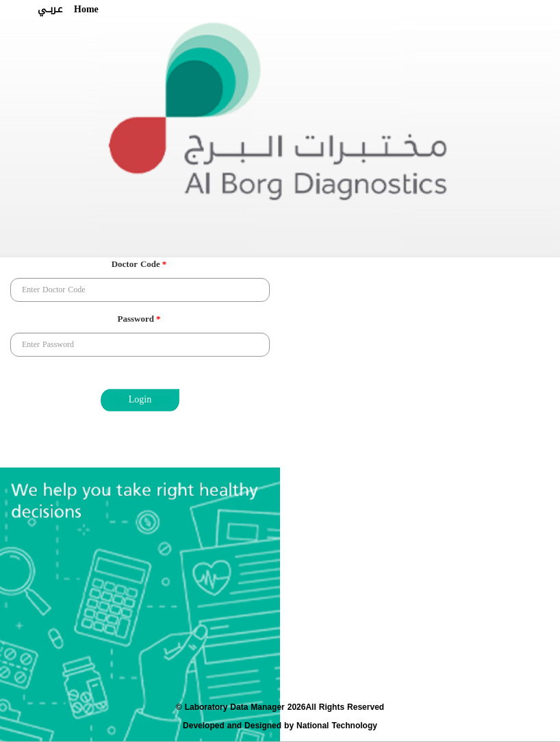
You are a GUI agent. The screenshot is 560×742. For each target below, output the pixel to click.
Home (86, 10)
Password (139, 320)
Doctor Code (139, 265)
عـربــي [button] (50, 10)
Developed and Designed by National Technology (280, 726)
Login (140, 399)
